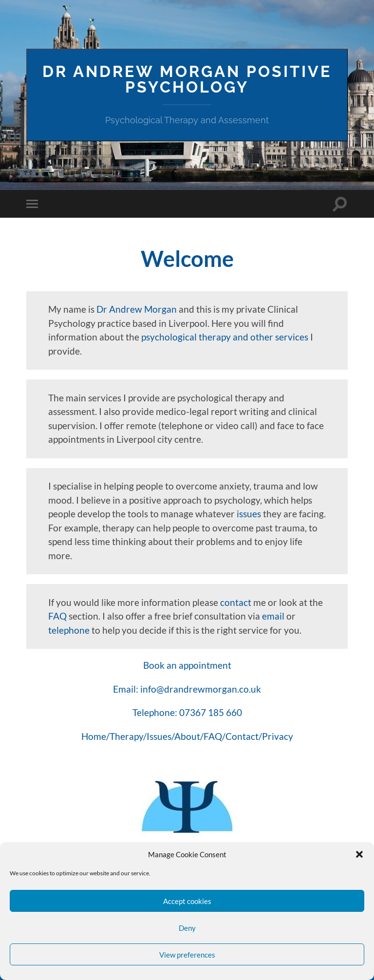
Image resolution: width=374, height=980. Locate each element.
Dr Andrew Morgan (137, 309)
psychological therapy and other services (225, 337)
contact (236, 602)
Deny (187, 928)
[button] (359, 854)
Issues (159, 736)
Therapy (126, 736)
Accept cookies (187, 901)
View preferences (187, 955)
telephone (69, 630)
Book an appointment (187, 665)
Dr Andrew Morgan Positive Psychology (187, 79)
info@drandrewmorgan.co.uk (201, 689)
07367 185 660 (211, 712)
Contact (242, 736)
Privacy (278, 736)
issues (249, 514)
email (273, 616)
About (187, 736)
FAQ (57, 616)
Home (94, 736)
